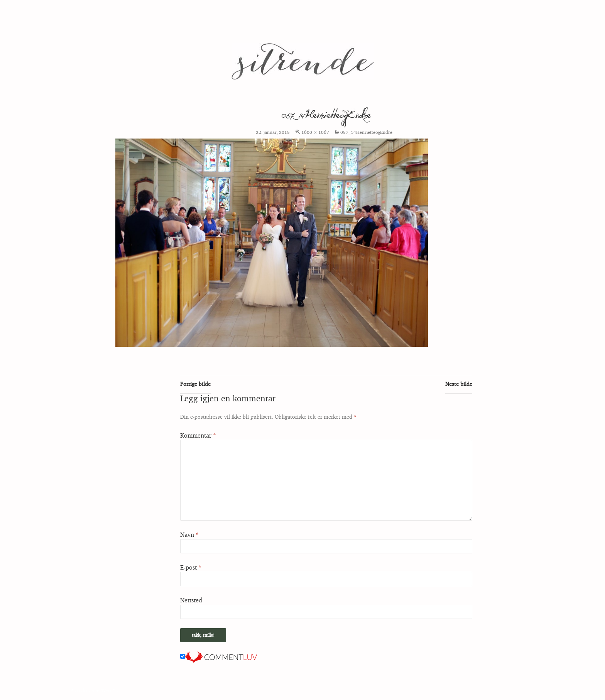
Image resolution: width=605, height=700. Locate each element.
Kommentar (198, 435)
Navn (189, 534)
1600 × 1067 (315, 132)
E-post (191, 567)
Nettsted (191, 600)
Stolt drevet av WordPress (97, 691)
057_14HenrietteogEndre (366, 132)
